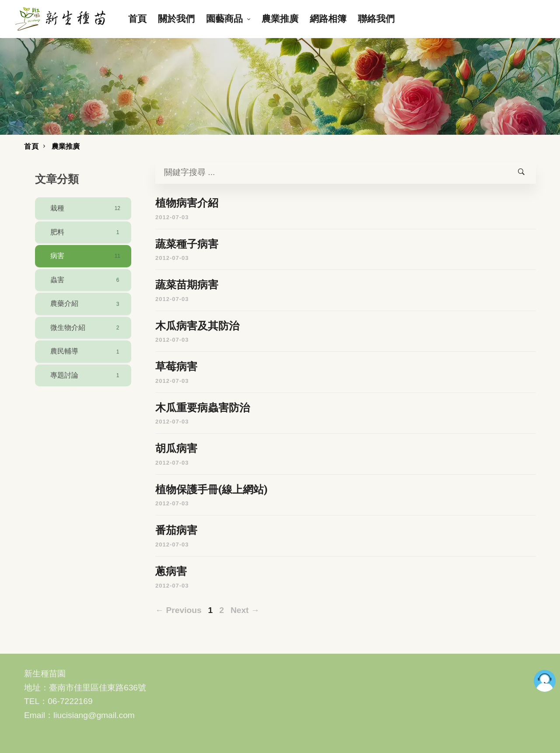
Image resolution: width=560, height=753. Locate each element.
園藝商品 (224, 19)
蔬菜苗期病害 (187, 285)
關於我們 (176, 19)
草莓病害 (176, 367)
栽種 (86, 208)
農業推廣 (280, 19)
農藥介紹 (86, 304)
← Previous (178, 610)
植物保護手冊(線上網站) (212, 490)
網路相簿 (328, 19)
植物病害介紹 (187, 203)
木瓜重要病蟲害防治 (203, 408)
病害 (86, 256)
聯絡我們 (376, 19)
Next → (245, 610)
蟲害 (86, 280)
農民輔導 (86, 352)
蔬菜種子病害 (187, 244)
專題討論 (86, 375)
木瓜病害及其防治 (197, 326)
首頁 (137, 19)
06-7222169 (70, 701)
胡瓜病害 (176, 448)
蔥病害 (171, 571)
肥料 (86, 232)
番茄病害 (176, 530)
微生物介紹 (86, 328)
